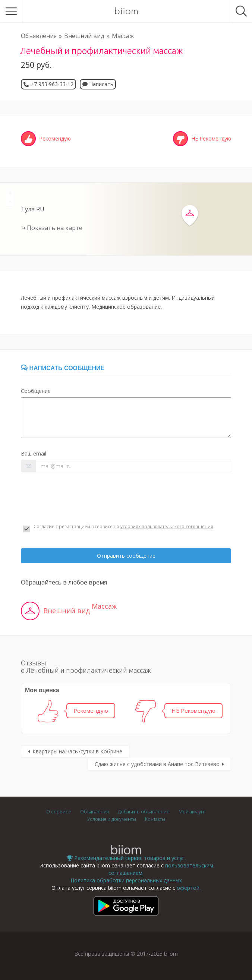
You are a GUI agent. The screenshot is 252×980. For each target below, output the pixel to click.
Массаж (123, 36)
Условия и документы (112, 819)
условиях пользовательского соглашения (167, 527)
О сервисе (59, 812)
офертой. (189, 888)
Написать (98, 84)
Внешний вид (84, 36)
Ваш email (34, 453)
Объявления (39, 36)
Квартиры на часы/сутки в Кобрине (77, 751)
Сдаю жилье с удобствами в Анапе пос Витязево (157, 764)
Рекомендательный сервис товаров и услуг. (126, 858)
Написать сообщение (63, 368)
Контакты (155, 819)
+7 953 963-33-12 (52, 84)
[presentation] (78, 498)
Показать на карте (55, 228)
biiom (126, 11)
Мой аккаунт (192, 812)
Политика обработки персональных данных (126, 880)
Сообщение (36, 391)
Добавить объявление (144, 812)
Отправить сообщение (126, 556)
